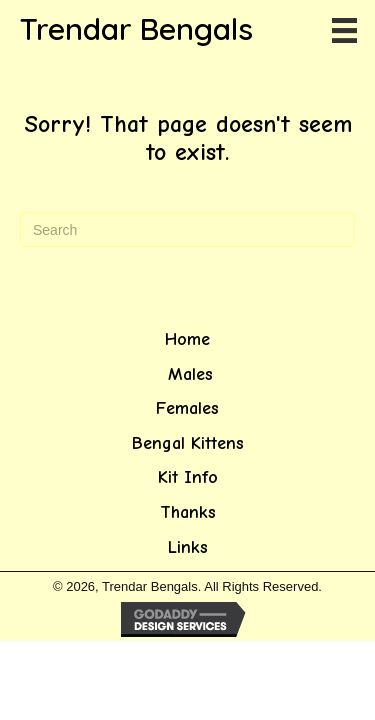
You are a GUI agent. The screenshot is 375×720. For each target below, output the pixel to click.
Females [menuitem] (187, 408)
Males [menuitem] (187, 374)
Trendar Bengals (136, 29)
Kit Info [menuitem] (188, 477)
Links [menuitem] (188, 547)
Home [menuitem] (187, 339)
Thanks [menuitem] (188, 512)
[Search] (187, 229)
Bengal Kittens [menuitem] (188, 443)
